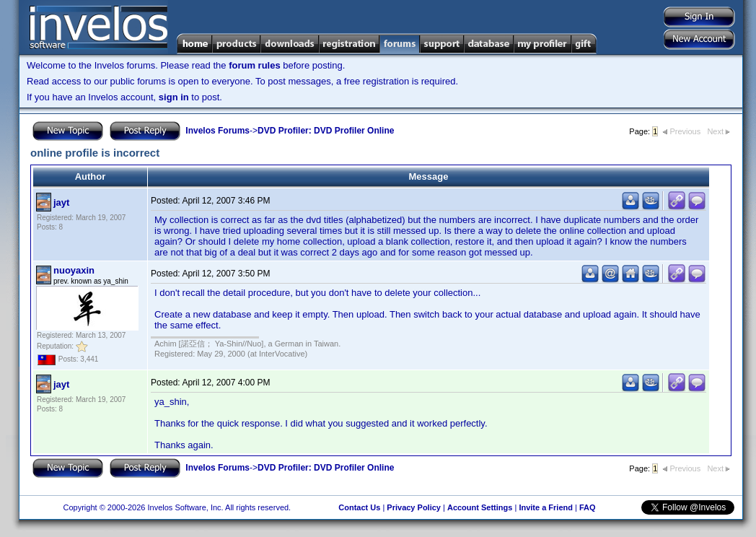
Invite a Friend (546, 507)
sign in (174, 97)
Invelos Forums (217, 131)
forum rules (255, 65)
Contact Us (359, 507)
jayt (61, 202)
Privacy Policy (414, 507)
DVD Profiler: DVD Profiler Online (326, 131)
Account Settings (480, 507)
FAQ (588, 507)
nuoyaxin (74, 270)
